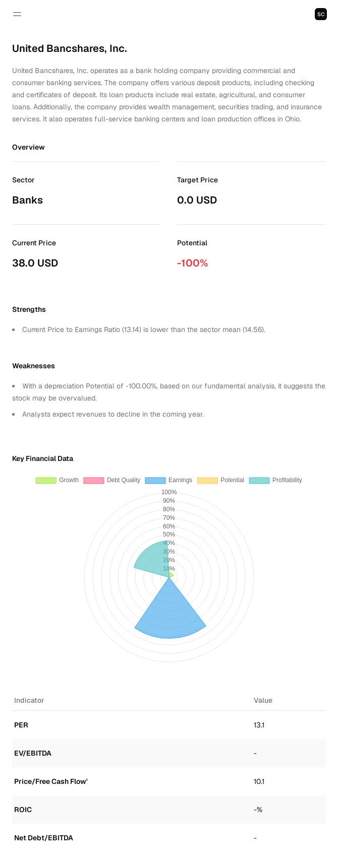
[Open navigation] (17, 14)
